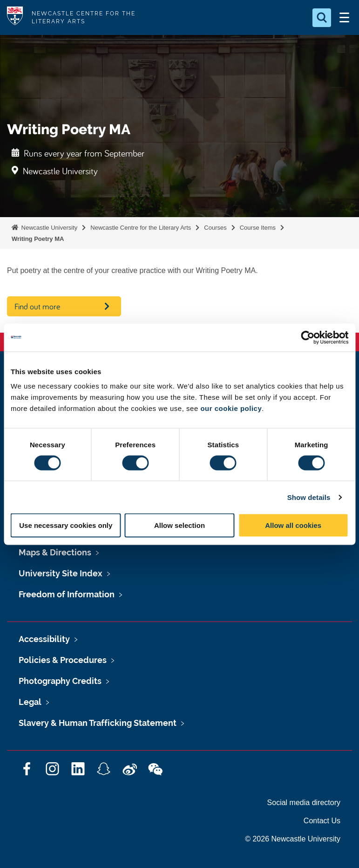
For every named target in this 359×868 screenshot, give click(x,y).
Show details (309, 497)
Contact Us (322, 821)
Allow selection (179, 525)
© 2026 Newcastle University (293, 839)
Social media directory (304, 803)
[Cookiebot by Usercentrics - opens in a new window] (308, 337)
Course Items (258, 228)
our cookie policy (231, 408)
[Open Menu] (344, 18)
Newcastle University (48, 228)
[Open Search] (322, 18)
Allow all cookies (293, 525)
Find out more (37, 306)
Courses (215, 228)
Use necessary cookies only (66, 525)
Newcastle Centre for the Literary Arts (141, 228)
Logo (15, 17)
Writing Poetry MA (38, 239)
